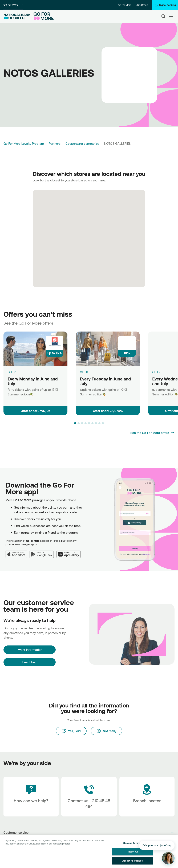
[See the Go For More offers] (152, 433)
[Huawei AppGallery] (70, 552)
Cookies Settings (133, 846)
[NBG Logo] (17, 16)
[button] (75, 423)
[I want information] (30, 650)
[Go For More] (43, 16)
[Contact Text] (89, 797)
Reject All (133, 854)
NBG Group (142, 5)
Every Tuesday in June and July (105, 381)
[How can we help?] (31, 797)
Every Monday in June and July (33, 381)
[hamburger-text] (171, 16)
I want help (30, 662)
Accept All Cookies (133, 863)
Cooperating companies (82, 143)
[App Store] (18, 552)
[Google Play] (43, 552)
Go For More (13, 5)
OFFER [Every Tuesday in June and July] (84, 372)
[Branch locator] (147, 797)
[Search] (163, 16)
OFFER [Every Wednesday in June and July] (156, 372)
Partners (55, 143)
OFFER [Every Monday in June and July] (12, 372)
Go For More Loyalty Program (24, 143)
